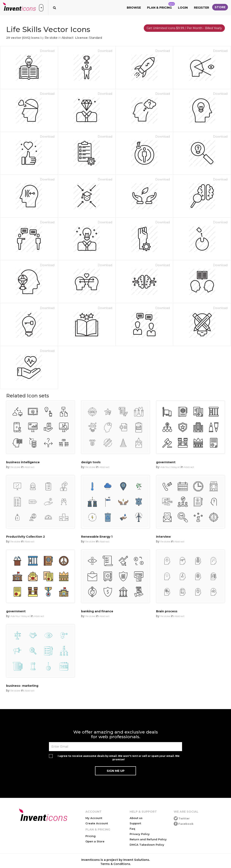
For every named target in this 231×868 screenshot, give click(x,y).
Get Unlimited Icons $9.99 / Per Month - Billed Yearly (184, 28)
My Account (94, 818)
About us (136, 818)
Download (47, 51)
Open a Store (95, 841)
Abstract (68, 38)
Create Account (97, 823)
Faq (132, 829)
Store (220, 7)
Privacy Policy (140, 834)
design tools (91, 462)
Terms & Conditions (115, 864)
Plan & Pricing (161, 6)
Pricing (91, 836)
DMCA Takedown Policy (147, 845)
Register (202, 8)
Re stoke (51, 38)
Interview (163, 537)
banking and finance (97, 611)
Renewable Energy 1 (97, 537)
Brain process (167, 611)
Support (135, 823)
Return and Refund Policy (148, 839)
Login (183, 8)
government (166, 462)
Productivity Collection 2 (25, 537)
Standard (96, 38)
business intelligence (23, 462)
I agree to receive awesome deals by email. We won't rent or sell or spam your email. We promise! (119, 758)
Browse (134, 8)
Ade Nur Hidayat (170, 467)
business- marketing (22, 686)
